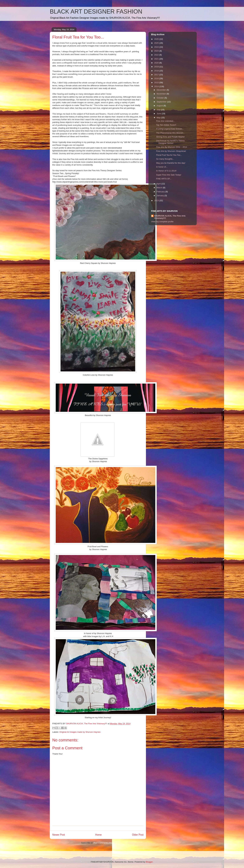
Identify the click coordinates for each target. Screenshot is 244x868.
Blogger (149, 862)
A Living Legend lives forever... (170, 129)
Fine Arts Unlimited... (165, 121)
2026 (157, 39)
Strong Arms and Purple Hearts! (170, 137)
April (159, 184)
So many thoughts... (165, 159)
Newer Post (59, 835)
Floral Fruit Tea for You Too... (169, 155)
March (160, 188)
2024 (157, 47)
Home (99, 835)
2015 (157, 83)
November (162, 94)
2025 (157, 43)
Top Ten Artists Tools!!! (166, 125)
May (159, 118)
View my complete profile (162, 222)
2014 (157, 86)
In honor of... (162, 167)
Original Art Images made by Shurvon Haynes (80, 732)
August (160, 106)
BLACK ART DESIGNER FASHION (96, 12)
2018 (157, 71)
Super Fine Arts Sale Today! (169, 175)
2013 (157, 201)
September (162, 102)
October (161, 98)
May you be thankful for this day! (171, 163)
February (161, 192)
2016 (157, 78)
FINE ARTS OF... (164, 179)
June (159, 114)
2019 (157, 67)
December (162, 90)
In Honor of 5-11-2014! (166, 171)
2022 (157, 55)
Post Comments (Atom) (104, 843)
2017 (157, 75)
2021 (157, 59)
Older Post (138, 835)
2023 (157, 51)
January (161, 196)
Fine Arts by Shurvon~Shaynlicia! (171, 151)
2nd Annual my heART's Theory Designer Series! (170, 142)
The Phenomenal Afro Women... (170, 133)
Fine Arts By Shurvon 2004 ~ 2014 (171, 147)
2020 (157, 63)
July (159, 110)
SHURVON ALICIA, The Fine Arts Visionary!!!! (170, 217)
